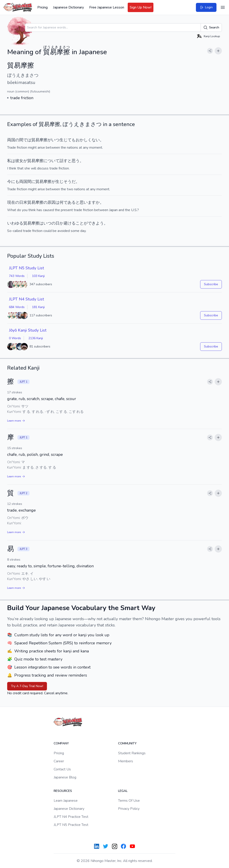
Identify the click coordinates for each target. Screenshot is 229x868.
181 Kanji (38, 307)
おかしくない (88, 140)
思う (76, 161)
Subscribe (211, 284)
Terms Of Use (129, 801)
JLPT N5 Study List (27, 268)
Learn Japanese (66, 801)
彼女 (19, 161)
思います (88, 202)
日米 (23, 202)
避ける (70, 223)
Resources (63, 791)
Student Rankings (132, 753)
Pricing (42, 7)
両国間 (25, 182)
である (70, 202)
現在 (11, 202)
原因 (51, 202)
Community (127, 743)
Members (126, 761)
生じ (59, 182)
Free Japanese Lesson (107, 7)
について (51, 161)
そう (68, 182)
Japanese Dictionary (68, 7)
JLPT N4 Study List (27, 299)
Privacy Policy (129, 809)
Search (211, 28)
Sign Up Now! (141, 7)
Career (59, 761)
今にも (13, 182)
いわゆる (15, 223)
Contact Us (62, 769)
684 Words (17, 307)
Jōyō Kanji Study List (28, 330)
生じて (66, 140)
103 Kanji (38, 276)
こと (80, 223)
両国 (11, 140)
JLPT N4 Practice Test (71, 817)
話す (64, 161)
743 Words (17, 276)
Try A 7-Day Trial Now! (27, 686)
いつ (55, 140)
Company (61, 743)
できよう (96, 223)
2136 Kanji (36, 338)
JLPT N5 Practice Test (71, 825)
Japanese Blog (65, 777)
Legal (123, 791)
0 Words (15, 338)
